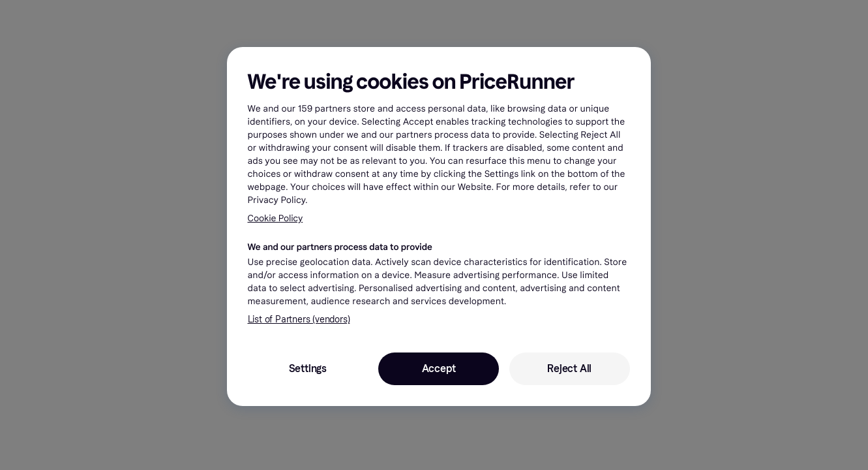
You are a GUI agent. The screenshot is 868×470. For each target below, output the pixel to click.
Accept (439, 368)
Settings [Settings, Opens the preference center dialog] (308, 368)
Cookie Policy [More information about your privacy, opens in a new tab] (276, 218)
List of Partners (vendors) (299, 320)
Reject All (569, 368)
